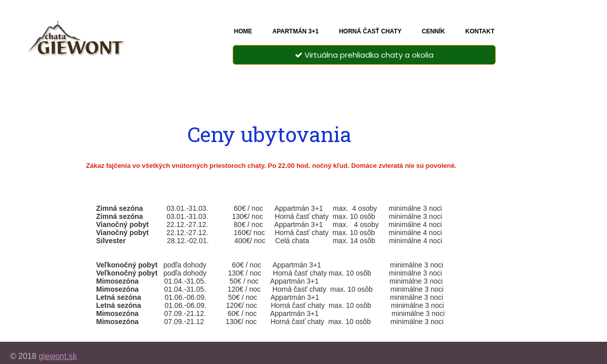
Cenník (433, 31)
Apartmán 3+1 (295, 31)
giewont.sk (58, 356)
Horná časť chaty (370, 31)
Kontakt (480, 31)
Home (243, 31)
